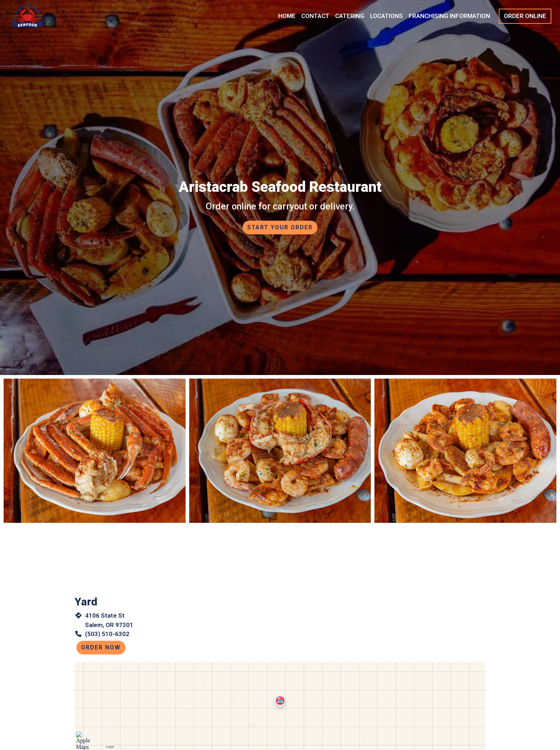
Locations (386, 16)
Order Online (525, 16)
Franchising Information (449, 16)
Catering (350, 16)
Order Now (101, 647)
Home (287, 16)
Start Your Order (280, 227)
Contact (315, 16)
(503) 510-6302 (107, 634)
